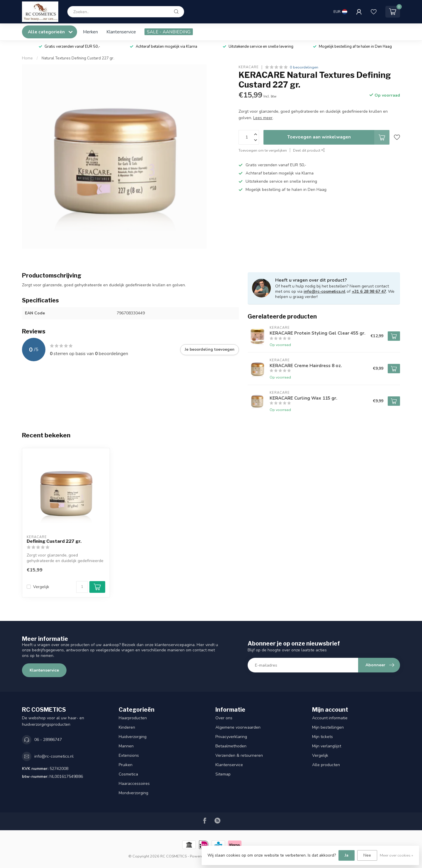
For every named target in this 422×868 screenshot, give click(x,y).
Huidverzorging (133, 737)
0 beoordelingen (304, 67)
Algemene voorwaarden (238, 727)
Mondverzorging (133, 793)
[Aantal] (82, 587)
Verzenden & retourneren (239, 755)
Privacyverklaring (231, 737)
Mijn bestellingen (328, 727)
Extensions (129, 755)
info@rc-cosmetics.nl (325, 291)
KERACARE (249, 67)
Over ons (224, 718)
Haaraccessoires (134, 784)
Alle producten (326, 765)
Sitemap (223, 774)
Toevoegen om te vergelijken (263, 150)
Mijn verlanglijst (327, 746)
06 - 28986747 (48, 740)
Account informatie (330, 718)
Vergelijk (41, 587)
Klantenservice (121, 32)
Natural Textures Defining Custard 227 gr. (78, 58)
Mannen (126, 746)
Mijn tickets (323, 737)
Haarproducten (133, 718)
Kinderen (127, 727)
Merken (90, 32)
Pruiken (126, 765)
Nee (367, 855)
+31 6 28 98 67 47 (369, 291)
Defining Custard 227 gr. (54, 541)
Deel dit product (309, 150)
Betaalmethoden (231, 746)
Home (27, 58)
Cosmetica (128, 774)
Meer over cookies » (397, 855)
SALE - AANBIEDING (169, 32)
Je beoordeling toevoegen (210, 350)
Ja (347, 855)
